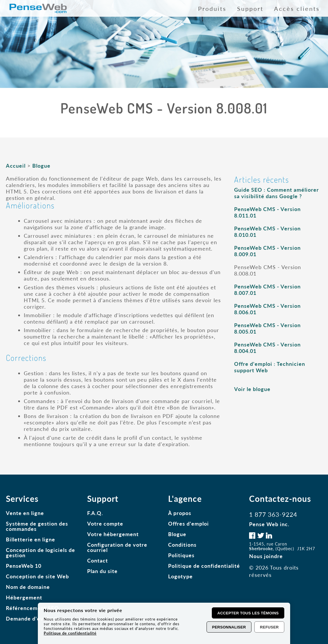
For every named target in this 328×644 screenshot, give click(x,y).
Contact (98, 560)
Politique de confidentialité (204, 566)
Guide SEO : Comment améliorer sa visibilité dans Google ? (277, 193)
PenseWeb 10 (24, 566)
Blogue (41, 166)
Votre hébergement (113, 534)
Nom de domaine (28, 587)
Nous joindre (266, 556)
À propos (180, 513)
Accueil (16, 166)
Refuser (269, 627)
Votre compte (105, 524)
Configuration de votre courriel (117, 547)
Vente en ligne (25, 513)
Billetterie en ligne (31, 539)
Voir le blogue (252, 389)
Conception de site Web (37, 576)
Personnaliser (229, 627)
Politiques (181, 555)
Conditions (182, 545)
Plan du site (102, 571)
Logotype (180, 576)
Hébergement (24, 597)
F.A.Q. (95, 513)
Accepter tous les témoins (248, 613)
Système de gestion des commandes (37, 526)
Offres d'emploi (188, 524)
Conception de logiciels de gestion (40, 553)
